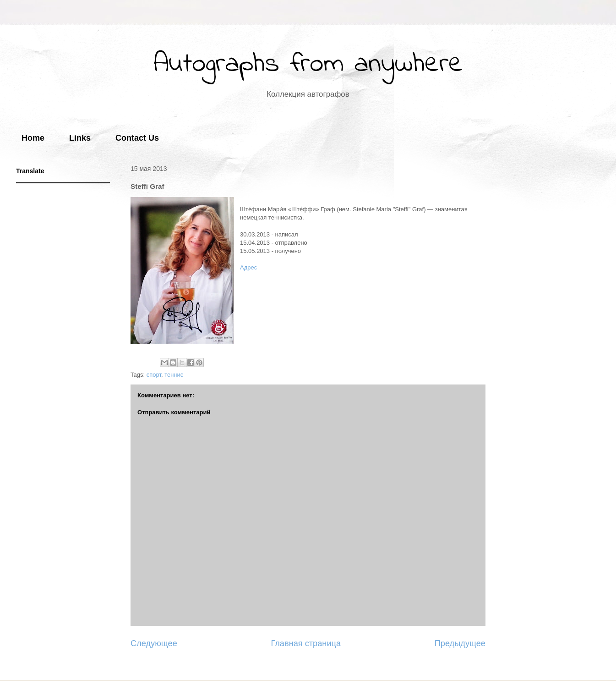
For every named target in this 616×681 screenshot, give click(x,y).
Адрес (248, 267)
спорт (154, 375)
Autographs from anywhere (308, 64)
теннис (174, 375)
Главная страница (306, 643)
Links (80, 138)
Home (33, 138)
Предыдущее (460, 643)
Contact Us (137, 138)
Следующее (154, 643)
